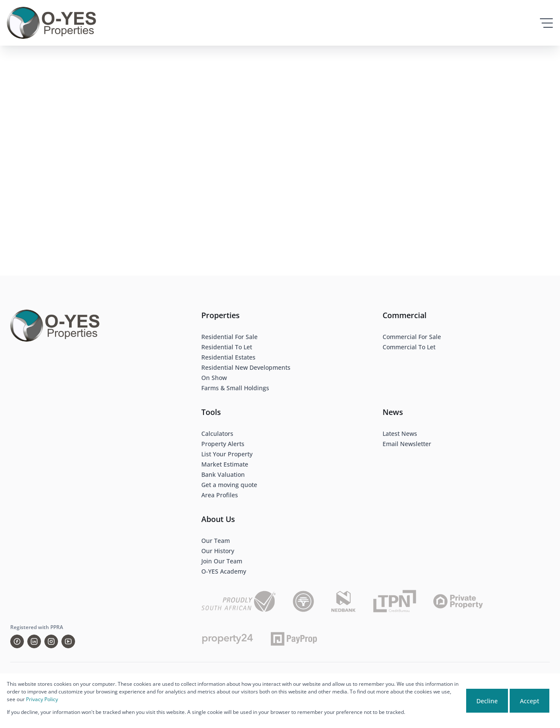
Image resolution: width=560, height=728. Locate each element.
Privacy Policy (42, 699)
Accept (530, 701)
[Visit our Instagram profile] (51, 641)
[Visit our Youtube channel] (68, 641)
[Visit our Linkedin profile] (34, 641)
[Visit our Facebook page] (17, 641)
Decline (487, 701)
